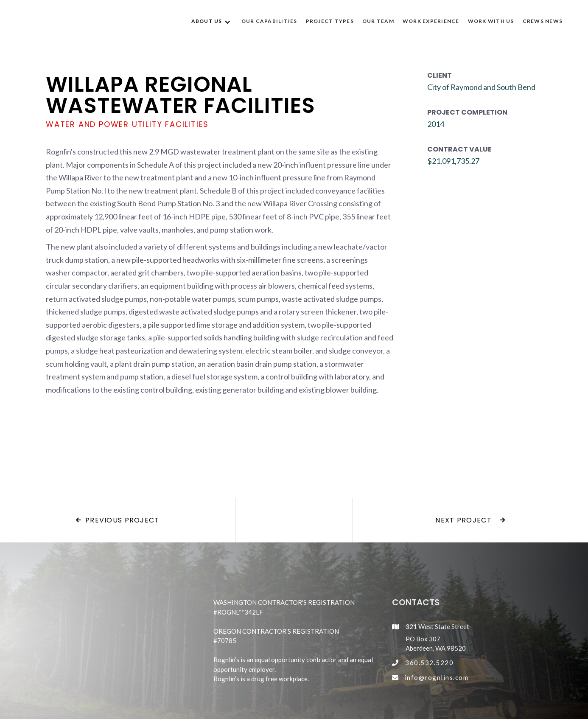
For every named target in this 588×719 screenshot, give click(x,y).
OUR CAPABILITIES (269, 21)
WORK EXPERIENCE (431, 21)
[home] (59, 21)
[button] (212, 21)
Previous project (118, 520)
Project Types (330, 21)
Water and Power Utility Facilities (127, 124)
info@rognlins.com (437, 677)
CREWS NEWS (543, 21)
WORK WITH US (491, 21)
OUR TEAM (378, 21)
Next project (470, 520)
